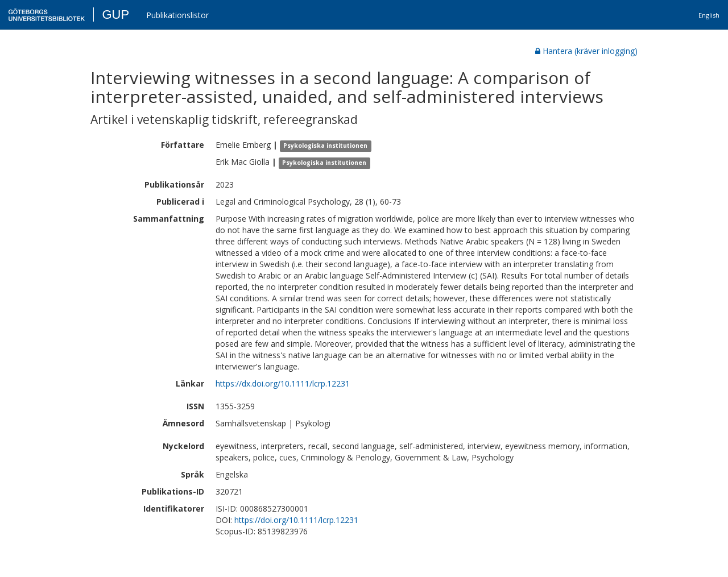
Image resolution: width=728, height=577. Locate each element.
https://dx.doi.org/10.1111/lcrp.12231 (283, 383)
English (709, 15)
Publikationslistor (177, 15)
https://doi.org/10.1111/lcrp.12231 (296, 520)
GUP (115, 14)
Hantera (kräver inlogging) (586, 51)
